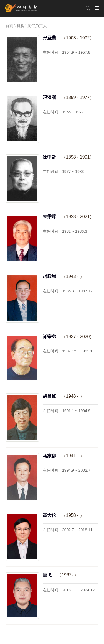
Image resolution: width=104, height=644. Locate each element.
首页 (9, 26)
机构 (21, 26)
